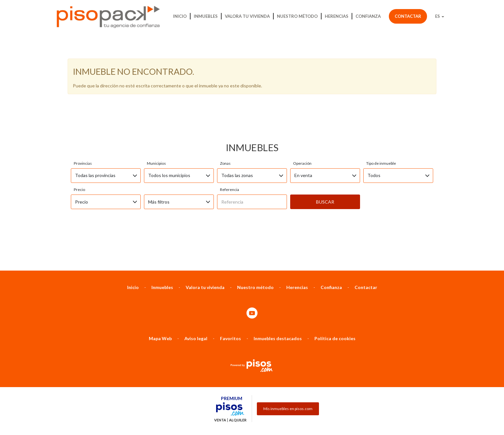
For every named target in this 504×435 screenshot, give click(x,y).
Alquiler (238, 386)
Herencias (337, 16)
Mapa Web (160, 304)
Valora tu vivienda (247, 16)
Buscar (325, 167)
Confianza (368, 16)
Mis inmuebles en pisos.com (288, 374)
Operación (302, 129)
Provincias (83, 129)
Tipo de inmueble (381, 129)
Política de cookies (335, 304)
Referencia (230, 155)
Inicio (180, 16)
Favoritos (230, 304)
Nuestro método (297, 16)
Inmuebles (206, 16)
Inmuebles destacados (278, 304)
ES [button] (440, 16)
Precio (79, 155)
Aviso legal (196, 304)
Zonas (225, 129)
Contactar (408, 16)
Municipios (156, 129)
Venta (220, 386)
